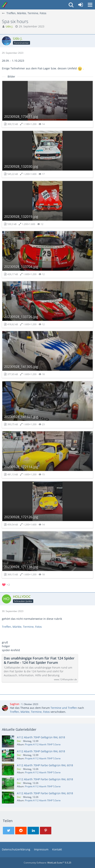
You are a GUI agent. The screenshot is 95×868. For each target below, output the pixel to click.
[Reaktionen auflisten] (6, 584)
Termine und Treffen (64, 708)
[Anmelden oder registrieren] (81, 5)
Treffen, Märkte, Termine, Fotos (22, 627)
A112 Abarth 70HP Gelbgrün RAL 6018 (41, 737)
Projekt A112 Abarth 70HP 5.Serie (43, 744)
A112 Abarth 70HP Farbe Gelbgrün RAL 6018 (45, 765)
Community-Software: (47, 863)
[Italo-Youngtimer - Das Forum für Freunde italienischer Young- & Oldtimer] (5, 5)
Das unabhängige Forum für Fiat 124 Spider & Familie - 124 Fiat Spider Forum (39, 660)
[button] (90, 5)
